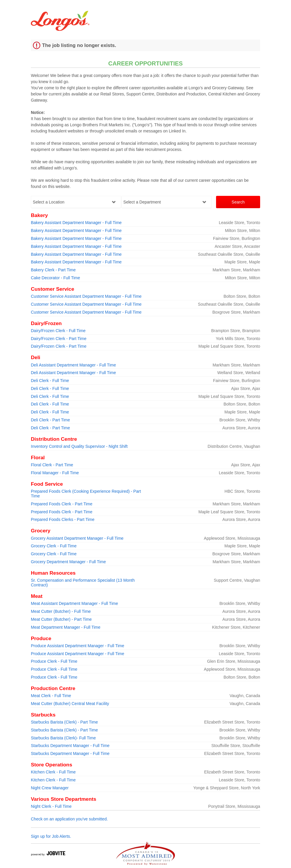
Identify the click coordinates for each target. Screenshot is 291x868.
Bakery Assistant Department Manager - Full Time (76, 223)
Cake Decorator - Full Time (55, 278)
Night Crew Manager (50, 788)
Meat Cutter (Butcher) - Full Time (61, 611)
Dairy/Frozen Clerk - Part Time (59, 339)
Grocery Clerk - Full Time (54, 546)
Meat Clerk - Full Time (51, 696)
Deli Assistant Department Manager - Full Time (73, 365)
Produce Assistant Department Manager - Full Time (77, 646)
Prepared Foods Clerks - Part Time (63, 519)
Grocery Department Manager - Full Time (68, 562)
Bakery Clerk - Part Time (53, 270)
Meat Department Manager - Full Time (66, 627)
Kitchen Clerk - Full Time (53, 772)
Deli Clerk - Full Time (50, 381)
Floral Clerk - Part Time (52, 465)
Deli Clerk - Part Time (50, 420)
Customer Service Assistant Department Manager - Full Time (86, 296)
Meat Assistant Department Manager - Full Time (74, 603)
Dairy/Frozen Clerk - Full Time (58, 331)
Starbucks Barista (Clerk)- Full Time (63, 738)
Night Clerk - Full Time (51, 806)
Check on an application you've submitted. (69, 819)
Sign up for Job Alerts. (51, 836)
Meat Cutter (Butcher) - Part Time (61, 619)
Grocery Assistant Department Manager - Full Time (77, 538)
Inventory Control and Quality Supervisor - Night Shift (79, 446)
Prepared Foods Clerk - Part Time (62, 504)
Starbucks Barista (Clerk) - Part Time (64, 722)
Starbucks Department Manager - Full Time (70, 746)
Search (238, 202)
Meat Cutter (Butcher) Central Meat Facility (70, 704)
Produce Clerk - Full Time (54, 661)
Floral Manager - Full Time (55, 473)
